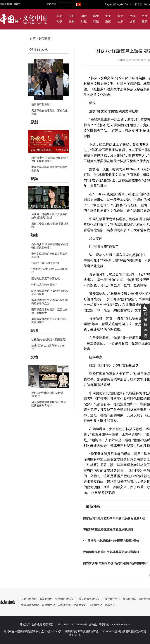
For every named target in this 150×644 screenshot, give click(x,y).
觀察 (72, 21)
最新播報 (45, 39)
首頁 (33, 39)
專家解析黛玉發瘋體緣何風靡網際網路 (108, 530)
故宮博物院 (129, 599)
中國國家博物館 (30, 605)
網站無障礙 (145, 325)
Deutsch (129, 4)
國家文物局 (46, 599)
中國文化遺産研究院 (88, 599)
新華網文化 (49, 605)
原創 (72, 16)
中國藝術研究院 (64, 599)
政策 (145, 21)
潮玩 (84, 16)
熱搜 (34, 235)
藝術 (120, 16)
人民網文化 (64, 605)
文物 (132, 16)
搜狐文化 (110, 605)
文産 (145, 16)
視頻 (34, 179)
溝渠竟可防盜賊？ (42, 105)
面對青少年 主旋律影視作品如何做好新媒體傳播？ (116, 563)
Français (119, 4)
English (109, 4)
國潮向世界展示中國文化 (46, 279)
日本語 (138, 4)
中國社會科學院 (111, 599)
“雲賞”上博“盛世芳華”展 (45, 263)
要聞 (59, 16)
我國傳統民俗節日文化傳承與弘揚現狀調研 (111, 552)
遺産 (132, 21)
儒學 (96, 16)
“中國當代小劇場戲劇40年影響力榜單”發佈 (111, 541)
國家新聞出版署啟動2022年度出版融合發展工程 (114, 518)
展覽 (84, 21)
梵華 (108, 16)
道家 (108, 21)
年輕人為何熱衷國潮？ (44, 285)
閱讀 (96, 21)
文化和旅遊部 (29, 599)
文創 (120, 21)
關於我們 (25, 625)
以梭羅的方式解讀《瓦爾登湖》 (49, 340)
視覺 (59, 21)
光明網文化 (96, 605)
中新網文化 (80, 605)
